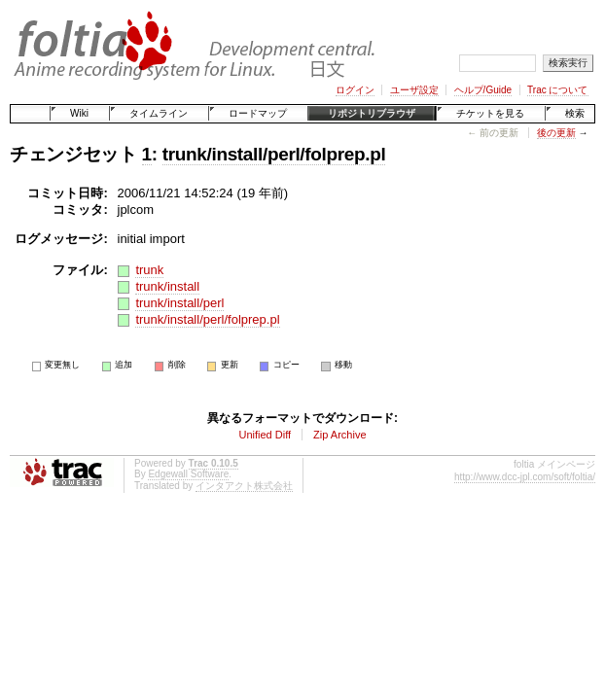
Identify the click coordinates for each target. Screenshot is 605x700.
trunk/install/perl (179, 303)
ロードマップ (258, 113)
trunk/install (167, 286)
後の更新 (556, 133)
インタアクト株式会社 (244, 486)
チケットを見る (490, 113)
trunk (149, 270)
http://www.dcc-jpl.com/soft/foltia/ (525, 477)
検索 (575, 113)
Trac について (557, 90)
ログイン (355, 90)
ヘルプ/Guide (483, 90)
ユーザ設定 (414, 90)
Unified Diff (265, 435)
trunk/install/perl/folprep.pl (274, 154)
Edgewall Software (188, 474)
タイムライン (159, 113)
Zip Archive (339, 435)
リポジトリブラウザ (372, 113)
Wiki (79, 113)
